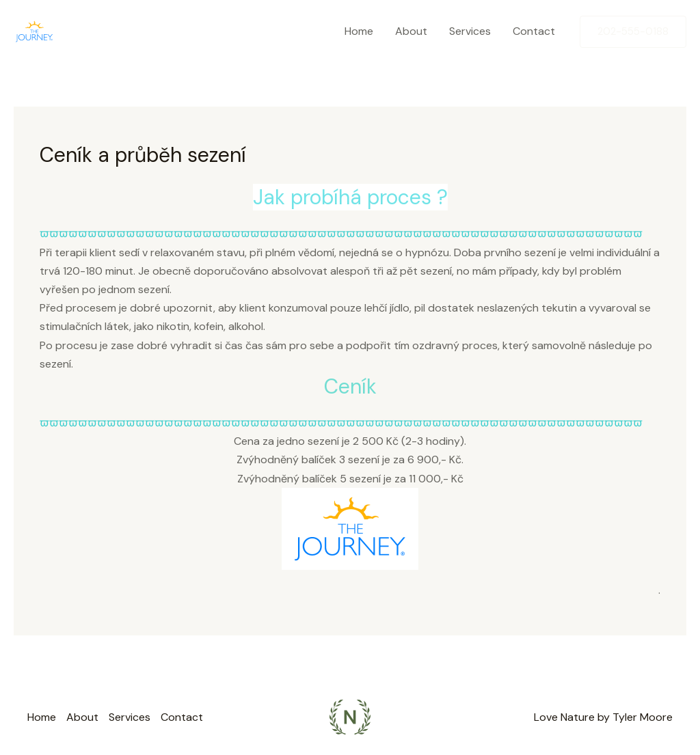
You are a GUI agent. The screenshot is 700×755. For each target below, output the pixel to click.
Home (359, 31)
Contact (534, 31)
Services (470, 31)
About (411, 31)
